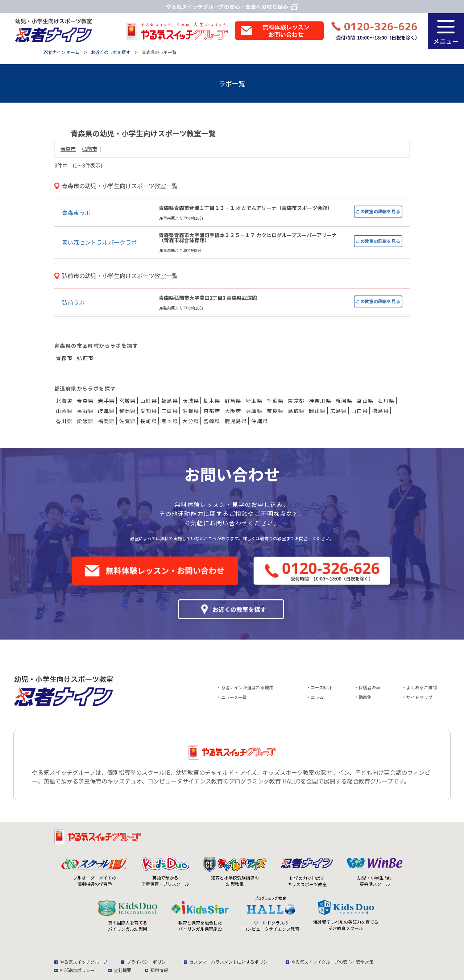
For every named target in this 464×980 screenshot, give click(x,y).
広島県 (339, 411)
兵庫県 (254, 411)
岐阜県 (106, 411)
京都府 (212, 411)
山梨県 (64, 411)
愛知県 (149, 411)
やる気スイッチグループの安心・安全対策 (332, 962)
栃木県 (212, 401)
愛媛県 (85, 421)
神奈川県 (320, 401)
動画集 (365, 697)
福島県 (170, 401)
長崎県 (149, 421)
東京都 (296, 401)
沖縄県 (260, 421)
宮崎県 (212, 421)
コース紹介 (321, 687)
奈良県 (275, 411)
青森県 (85, 401)
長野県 (85, 411)
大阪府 (233, 411)
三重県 (170, 411)
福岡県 (106, 421)
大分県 (191, 421)
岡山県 (317, 411)
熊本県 (170, 421)
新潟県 (344, 401)
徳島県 (381, 411)
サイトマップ (419, 697)
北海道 (64, 401)
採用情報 (159, 970)
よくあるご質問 (422, 687)
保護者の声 (369, 687)
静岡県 (128, 411)
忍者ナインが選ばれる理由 (247, 687)
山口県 (360, 411)
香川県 (64, 421)
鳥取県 (296, 411)
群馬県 (233, 401)
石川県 (386, 401)
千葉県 (275, 401)
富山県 (365, 401)
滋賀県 (191, 411)
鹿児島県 (236, 421)
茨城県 (191, 401)
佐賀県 (128, 421)
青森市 (68, 149)
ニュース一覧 (234, 697)
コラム (317, 697)
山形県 (149, 401)
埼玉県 (254, 401)
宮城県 (128, 401)
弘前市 (90, 149)
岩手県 (106, 401)
